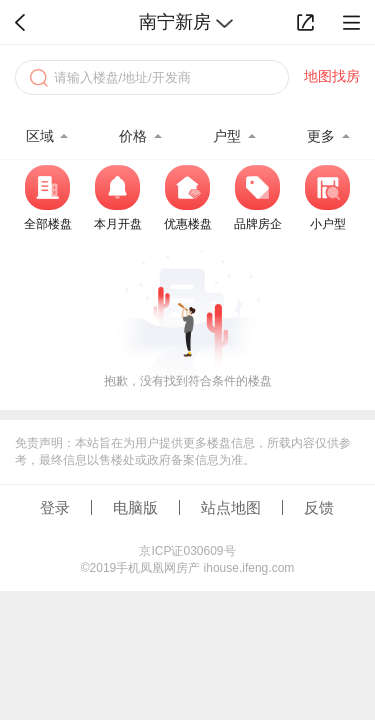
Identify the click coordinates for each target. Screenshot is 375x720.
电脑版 (135, 507)
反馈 (319, 507)
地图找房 (332, 76)
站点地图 (231, 507)
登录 (55, 507)
